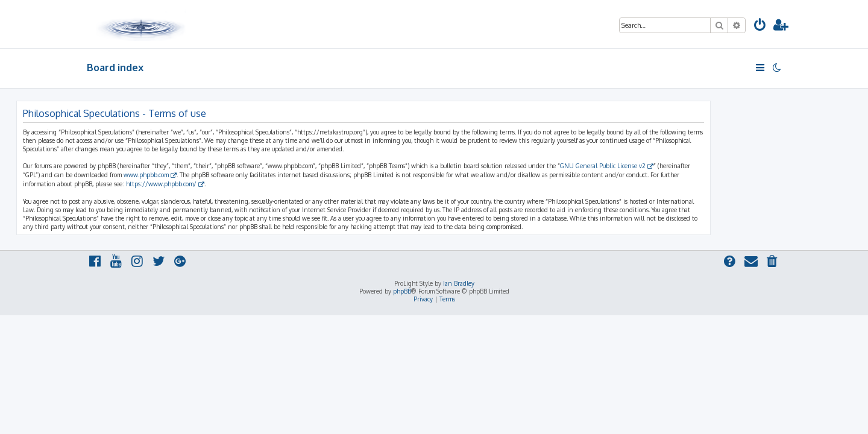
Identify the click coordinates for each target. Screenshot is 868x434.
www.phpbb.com (217, 175)
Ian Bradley (459, 283)
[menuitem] (760, 26)
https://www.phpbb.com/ (232, 184)
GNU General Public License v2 (673, 166)
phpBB (402, 291)
